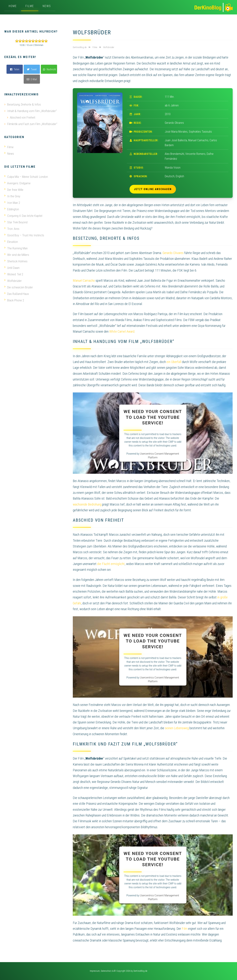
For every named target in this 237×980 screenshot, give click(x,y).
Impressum (95, 971)
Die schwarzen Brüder (19, 287)
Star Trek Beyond (16, 222)
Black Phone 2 (14, 300)
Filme (30, 6)
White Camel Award (122, 331)
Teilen (15, 69)
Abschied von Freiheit (23, 117)
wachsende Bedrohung (87, 504)
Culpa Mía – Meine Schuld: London (26, 177)
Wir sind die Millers (17, 255)
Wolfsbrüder (13, 281)
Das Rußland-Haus (17, 294)
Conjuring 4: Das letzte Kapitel (23, 216)
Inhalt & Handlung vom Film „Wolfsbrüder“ (32, 111)
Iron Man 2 (12, 203)
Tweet (32, 69)
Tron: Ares (12, 229)
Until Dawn (12, 268)
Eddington (12, 209)
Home (13, 6)
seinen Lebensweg (177, 728)
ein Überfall (174, 362)
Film (185, 929)
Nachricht (49, 69)
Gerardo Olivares (173, 253)
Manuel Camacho (84, 281)
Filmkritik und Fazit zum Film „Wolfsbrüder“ (32, 124)
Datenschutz (106, 971)
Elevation (11, 242)
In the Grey (12, 196)
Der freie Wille (14, 190)
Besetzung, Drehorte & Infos (24, 104)
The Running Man (16, 248)
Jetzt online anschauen (153, 189)
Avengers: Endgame (17, 183)
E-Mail (32, 79)
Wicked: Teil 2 (14, 274)
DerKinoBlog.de (140, 971)
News (47, 6)
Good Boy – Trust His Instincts (24, 235)
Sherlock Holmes (16, 261)
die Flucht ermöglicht (111, 564)
